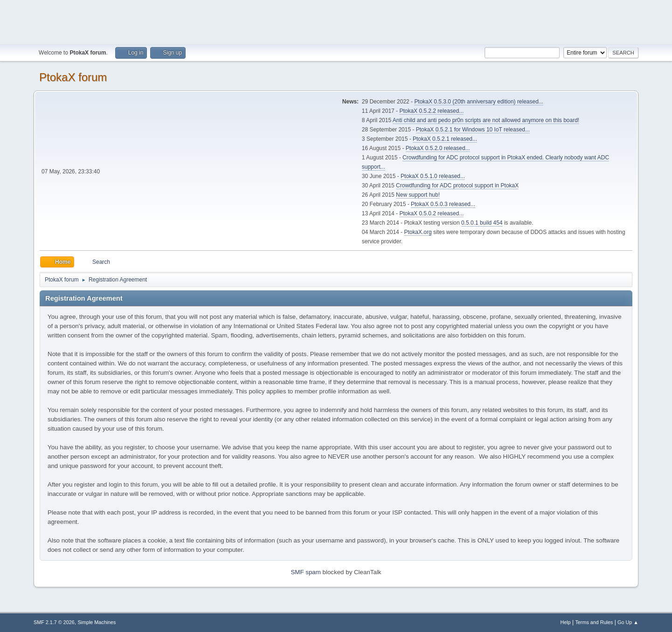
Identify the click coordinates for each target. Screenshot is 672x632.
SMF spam (305, 572)
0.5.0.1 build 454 (482, 223)
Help (565, 622)
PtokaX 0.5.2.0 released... (438, 148)
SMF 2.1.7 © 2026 (54, 622)
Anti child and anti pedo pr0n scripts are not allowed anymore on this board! (486, 120)
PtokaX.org (418, 232)
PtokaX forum (73, 77)
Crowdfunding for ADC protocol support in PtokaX (457, 185)
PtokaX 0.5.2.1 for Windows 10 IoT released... (473, 130)
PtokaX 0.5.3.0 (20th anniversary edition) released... (478, 102)
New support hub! (418, 195)
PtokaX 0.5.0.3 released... (443, 204)
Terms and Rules (594, 622)
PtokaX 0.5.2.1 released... (445, 139)
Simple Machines (97, 622)
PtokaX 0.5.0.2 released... (431, 213)
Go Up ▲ (628, 622)
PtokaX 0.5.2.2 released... (431, 111)
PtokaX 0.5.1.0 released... (433, 176)
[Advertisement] (336, 21)
